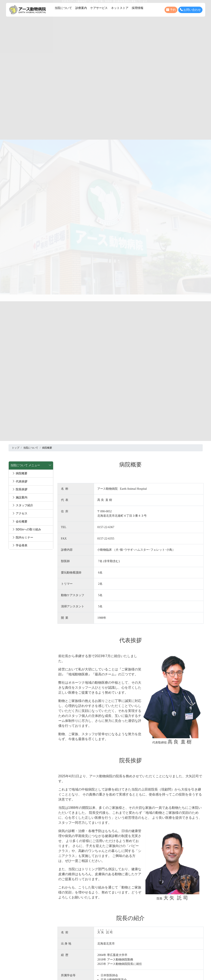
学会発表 (20, 545)
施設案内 (20, 497)
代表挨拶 (20, 481)
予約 (171, 10)
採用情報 (138, 8)
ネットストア (120, 8)
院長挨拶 (20, 489)
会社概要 (20, 521)
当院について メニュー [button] (31, 465)
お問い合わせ (190, 10)
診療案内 (81, 8)
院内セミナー (23, 537)
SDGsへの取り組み (27, 529)
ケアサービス (99, 8)
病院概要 (20, 473)
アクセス (20, 513)
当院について (63, 8)
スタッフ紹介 (23, 505)
